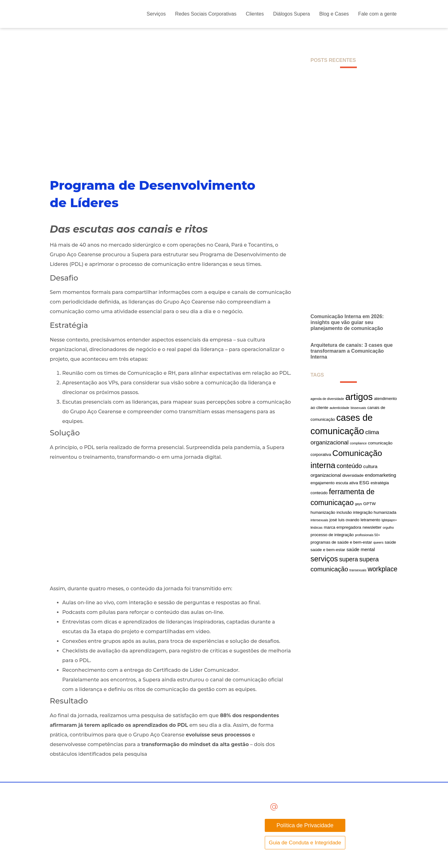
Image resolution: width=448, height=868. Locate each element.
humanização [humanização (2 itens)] (323, 512)
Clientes (255, 14)
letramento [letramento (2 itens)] (370, 520)
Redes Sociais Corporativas (206, 14)
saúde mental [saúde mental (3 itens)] (361, 549)
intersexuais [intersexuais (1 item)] (319, 520)
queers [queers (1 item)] (378, 542)
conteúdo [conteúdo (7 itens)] (349, 466)
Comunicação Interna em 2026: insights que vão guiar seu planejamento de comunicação (347, 322)
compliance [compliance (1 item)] (358, 443)
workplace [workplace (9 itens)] (383, 569)
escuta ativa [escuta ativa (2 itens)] (347, 483)
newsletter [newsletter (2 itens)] (372, 527)
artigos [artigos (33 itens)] (359, 397)
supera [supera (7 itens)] (348, 559)
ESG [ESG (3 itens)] (364, 483)
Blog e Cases (334, 14)
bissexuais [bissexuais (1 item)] (358, 408)
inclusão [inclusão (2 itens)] (344, 512)
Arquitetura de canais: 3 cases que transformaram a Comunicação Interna (352, 351)
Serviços (156, 14)
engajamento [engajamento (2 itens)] (322, 483)
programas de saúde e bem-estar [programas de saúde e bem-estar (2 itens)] (341, 542)
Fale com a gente (377, 14)
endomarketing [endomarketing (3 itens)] (381, 475)
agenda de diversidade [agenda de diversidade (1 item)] (327, 399)
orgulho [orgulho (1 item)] (388, 527)
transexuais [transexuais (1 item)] (358, 570)
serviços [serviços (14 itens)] (324, 559)
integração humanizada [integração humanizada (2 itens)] (375, 512)
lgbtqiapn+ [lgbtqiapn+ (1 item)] (389, 520)
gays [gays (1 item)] (359, 504)
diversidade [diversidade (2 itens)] (353, 475)
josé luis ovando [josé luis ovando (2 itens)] (344, 520)
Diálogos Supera (292, 14)
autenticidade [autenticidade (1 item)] (339, 408)
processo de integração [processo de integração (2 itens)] (332, 535)
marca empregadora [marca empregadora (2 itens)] (343, 527)
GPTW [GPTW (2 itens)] (370, 504)
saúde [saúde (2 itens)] (390, 542)
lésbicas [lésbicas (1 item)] (317, 527)
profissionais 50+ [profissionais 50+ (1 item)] (367, 535)
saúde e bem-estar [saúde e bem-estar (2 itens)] (328, 550)
